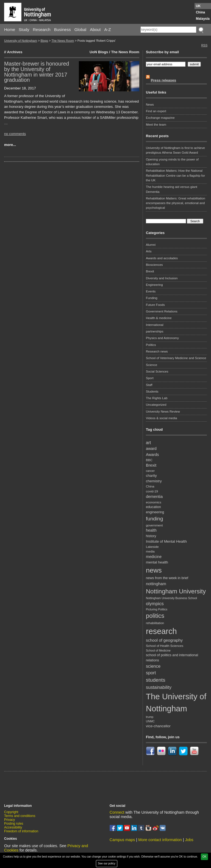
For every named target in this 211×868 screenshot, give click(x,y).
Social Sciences (157, 371)
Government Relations (162, 311)
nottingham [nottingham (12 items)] (156, 584)
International (155, 325)
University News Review (163, 412)
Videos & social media (161, 418)
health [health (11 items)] (151, 530)
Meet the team (156, 125)
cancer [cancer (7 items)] (150, 471)
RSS (204, 45)
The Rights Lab (157, 398)
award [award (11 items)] (151, 449)
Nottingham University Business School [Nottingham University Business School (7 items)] (171, 598)
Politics (151, 345)
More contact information (160, 840)
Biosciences (154, 265)
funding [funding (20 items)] (155, 519)
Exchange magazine (160, 118)
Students (152, 391)
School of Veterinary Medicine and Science (176, 358)
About (95, 29)
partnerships (155, 331)
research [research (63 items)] (161, 631)
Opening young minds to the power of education (172, 162)
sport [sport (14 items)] (151, 673)
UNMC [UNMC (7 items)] (150, 721)
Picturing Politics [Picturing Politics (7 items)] (157, 609)
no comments (15, 134)
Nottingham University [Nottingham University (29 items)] (176, 591)
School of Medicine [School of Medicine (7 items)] (158, 650)
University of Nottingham (21, 41)
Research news (157, 351)
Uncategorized (156, 405)
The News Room (63, 41)
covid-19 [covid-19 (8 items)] (152, 491)
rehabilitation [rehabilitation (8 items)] (155, 623)
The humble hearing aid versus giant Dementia (172, 189)
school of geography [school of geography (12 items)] (164, 640)
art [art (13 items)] (148, 443)
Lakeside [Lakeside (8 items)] (152, 547)
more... (10, 145)
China (200, 12)
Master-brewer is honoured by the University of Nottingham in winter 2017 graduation (37, 72)
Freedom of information (21, 831)
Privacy (9, 820)
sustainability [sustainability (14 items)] (159, 687)
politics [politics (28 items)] (155, 616)
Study (24, 29)
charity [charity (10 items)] (151, 476)
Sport (150, 378)
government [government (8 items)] (154, 525)
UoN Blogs (99, 52)
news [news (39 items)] (154, 570)
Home (10, 29)
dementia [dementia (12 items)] (154, 497)
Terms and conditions (20, 816)
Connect (117, 812)
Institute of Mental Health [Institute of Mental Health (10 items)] (166, 541)
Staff (149, 385)
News (150, 105)
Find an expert (156, 111)
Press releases (163, 80)
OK (204, 857)
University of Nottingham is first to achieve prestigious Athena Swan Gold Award (175, 150)
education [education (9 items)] (153, 507)
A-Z (107, 29)
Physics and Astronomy (162, 338)
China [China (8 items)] (150, 486)
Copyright (11, 812)
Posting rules (14, 824)
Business (63, 29)
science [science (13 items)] (153, 666)
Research (42, 29)
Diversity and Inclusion (162, 278)
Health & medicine (159, 318)
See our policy (106, 863)
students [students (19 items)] (156, 680)
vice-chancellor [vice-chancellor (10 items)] (158, 726)
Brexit (150, 271)
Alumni (151, 245)
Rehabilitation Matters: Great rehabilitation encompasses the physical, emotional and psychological (176, 203)
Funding (152, 298)
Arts (149, 251)
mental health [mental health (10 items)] (157, 562)
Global (80, 29)
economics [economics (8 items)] (154, 502)
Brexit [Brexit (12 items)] (151, 465)
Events (151, 291)
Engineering (154, 285)
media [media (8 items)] (150, 551)
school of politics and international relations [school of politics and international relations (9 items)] (172, 658)
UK (198, 6)
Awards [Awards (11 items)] (152, 455)
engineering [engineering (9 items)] (155, 512)
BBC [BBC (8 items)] (149, 460)
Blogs (44, 41)
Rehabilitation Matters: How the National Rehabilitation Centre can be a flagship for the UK (175, 175)
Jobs (189, 840)
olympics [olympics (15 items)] (155, 604)
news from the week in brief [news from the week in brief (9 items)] (167, 578)
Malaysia (203, 19)
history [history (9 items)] (151, 536)
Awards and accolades (162, 258)
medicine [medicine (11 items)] (154, 557)
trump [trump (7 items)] (150, 717)
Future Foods (155, 305)
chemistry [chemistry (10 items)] (154, 481)
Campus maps (122, 840)
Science (152, 365)
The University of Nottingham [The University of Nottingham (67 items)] (176, 702)
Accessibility (13, 827)
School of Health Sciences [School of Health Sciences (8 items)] (165, 646)
